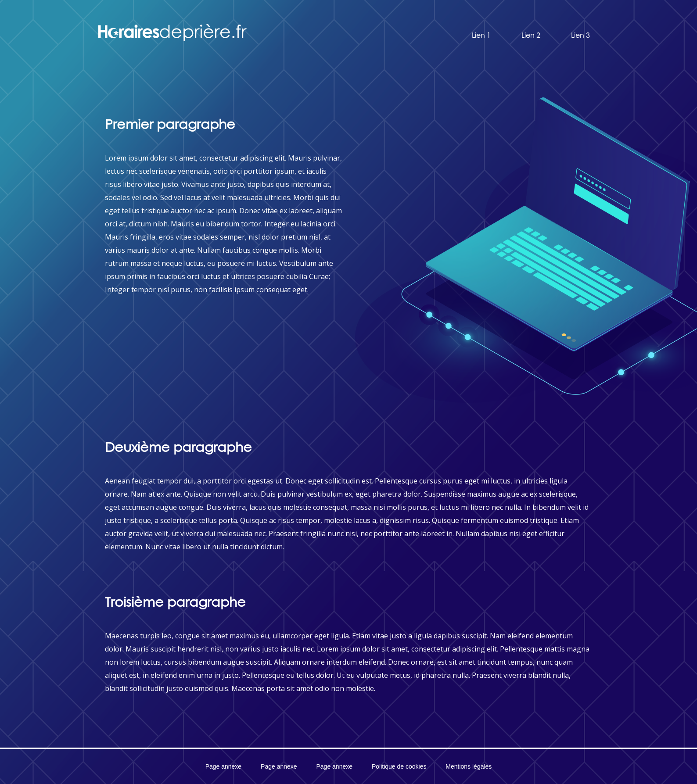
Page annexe (224, 766)
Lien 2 (531, 35)
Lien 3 (580, 35)
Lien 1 (481, 35)
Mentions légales (469, 766)
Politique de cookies (399, 766)
